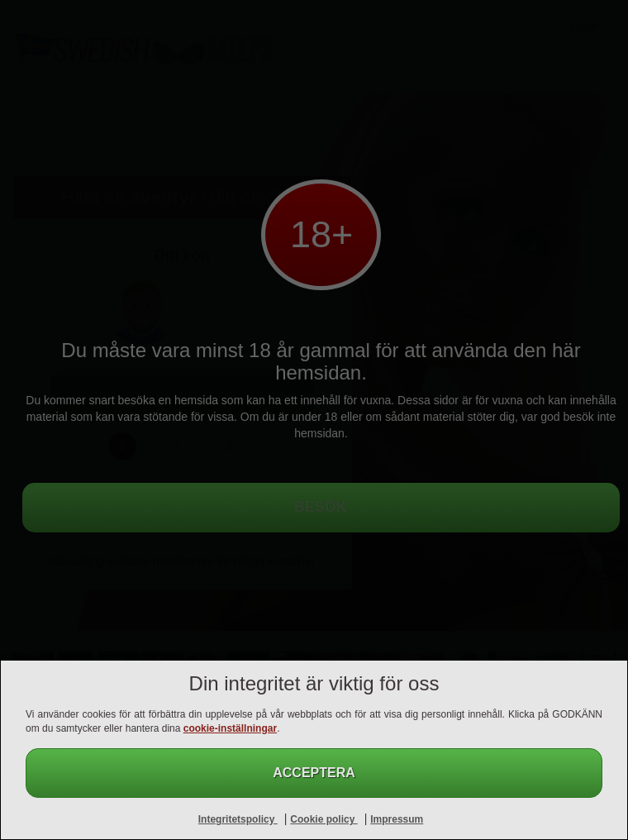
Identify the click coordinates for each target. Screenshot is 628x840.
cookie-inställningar (230, 728)
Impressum (397, 819)
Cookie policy (324, 819)
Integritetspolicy (238, 819)
